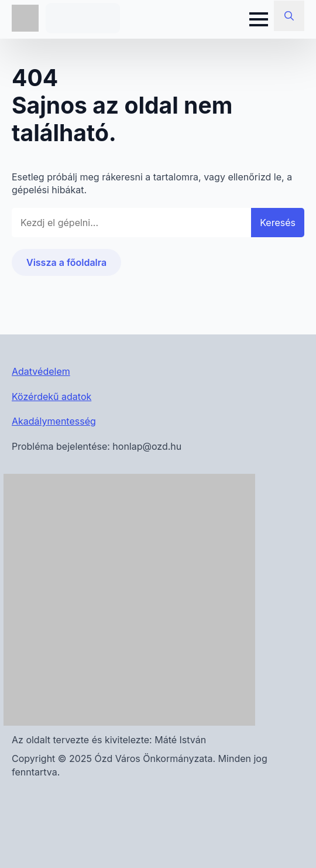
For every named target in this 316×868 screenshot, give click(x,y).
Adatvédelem (41, 371)
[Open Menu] (259, 19)
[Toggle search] (289, 16)
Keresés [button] (278, 223)
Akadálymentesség (54, 421)
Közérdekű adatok (51, 397)
